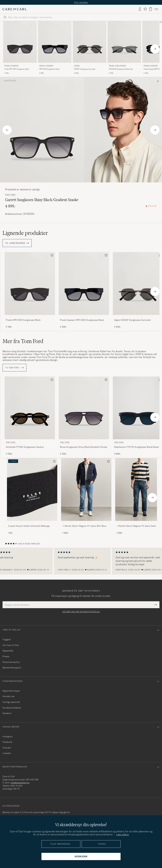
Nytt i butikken (81, 2)
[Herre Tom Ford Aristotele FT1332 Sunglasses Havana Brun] (30, 408)
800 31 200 (17, 786)
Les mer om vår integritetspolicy (81, 612)
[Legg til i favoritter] (51, 256)
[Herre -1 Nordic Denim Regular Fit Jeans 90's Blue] (86, 490)
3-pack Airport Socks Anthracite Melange (29, 526)
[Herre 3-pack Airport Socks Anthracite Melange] (32, 490)
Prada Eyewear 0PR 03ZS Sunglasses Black (82, 320)
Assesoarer (10, 81)
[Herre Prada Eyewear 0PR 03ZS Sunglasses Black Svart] (55, 42)
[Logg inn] (140, 9)
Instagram (8, 736)
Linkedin (7, 753)
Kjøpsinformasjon (11, 691)
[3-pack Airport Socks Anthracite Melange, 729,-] (32, 496)
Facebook (7, 742)
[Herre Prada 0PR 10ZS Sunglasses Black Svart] (30, 283)
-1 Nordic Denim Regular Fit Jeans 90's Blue (84, 526)
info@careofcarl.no (20, 783)
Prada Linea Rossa (117, 66)
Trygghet (7, 639)
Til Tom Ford (14, 368)
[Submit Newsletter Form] (155, 605)
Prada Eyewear (11, 66)
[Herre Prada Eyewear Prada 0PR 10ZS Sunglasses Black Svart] (20, 42)
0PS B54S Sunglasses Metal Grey (121, 69)
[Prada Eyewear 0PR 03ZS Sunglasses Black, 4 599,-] (55, 48)
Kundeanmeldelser (12, 708)
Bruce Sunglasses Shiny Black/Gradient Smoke (84, 447)
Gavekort (7, 713)
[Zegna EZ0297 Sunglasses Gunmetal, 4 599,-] (90, 48)
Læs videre (123, 834)
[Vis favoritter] (145, 9)
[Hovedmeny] (156, 9)
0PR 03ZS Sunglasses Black (49, 69)
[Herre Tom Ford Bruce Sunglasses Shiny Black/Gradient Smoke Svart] (84, 408)
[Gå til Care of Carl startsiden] (15, 9)
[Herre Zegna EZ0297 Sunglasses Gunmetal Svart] (90, 42)
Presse (6, 656)
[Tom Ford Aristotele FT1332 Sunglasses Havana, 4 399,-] (30, 416)
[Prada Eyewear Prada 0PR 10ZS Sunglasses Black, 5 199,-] (20, 48)
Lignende (25, 233)
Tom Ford (10, 195)
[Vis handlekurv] (151, 9)
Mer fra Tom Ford (23, 341)
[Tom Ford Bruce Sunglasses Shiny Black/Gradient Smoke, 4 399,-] (84, 416)
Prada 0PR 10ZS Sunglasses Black (17, 69)
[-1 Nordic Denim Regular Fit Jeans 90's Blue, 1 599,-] (86, 496)
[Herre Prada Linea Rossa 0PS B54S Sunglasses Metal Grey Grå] (124, 42)
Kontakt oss (9, 696)
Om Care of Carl (11, 645)
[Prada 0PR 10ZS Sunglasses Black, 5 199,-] (30, 290)
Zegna (77, 66)
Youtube (7, 748)
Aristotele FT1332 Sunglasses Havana (25, 447)
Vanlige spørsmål (11, 702)
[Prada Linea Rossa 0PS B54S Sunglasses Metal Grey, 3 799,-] (124, 48)
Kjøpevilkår (8, 651)
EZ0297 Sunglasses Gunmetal (85, 69)
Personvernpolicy (11, 662)
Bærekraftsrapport (12, 668)
